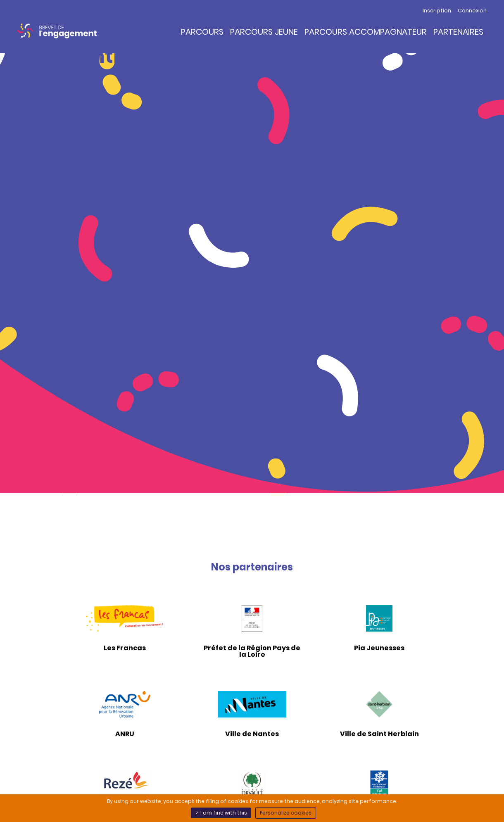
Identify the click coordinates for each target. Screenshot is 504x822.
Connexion (472, 11)
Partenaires (458, 32)
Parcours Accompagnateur (366, 32)
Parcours (202, 32)
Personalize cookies (286, 813)
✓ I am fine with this (221, 813)
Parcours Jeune (264, 32)
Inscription (437, 11)
